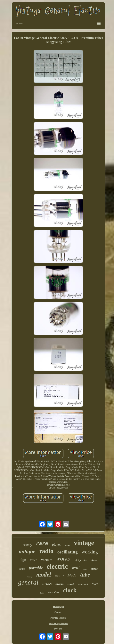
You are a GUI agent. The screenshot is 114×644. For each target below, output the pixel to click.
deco (85, 569)
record (30, 577)
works (63, 559)
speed (71, 584)
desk (94, 560)
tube (85, 575)
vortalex (54, 593)
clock (70, 590)
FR (61, 629)
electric (57, 566)
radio (46, 551)
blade (72, 576)
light (42, 593)
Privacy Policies (58, 618)
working (90, 552)
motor (59, 576)
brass (47, 583)
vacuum (47, 560)
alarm (60, 584)
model (44, 574)
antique (27, 551)
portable (36, 568)
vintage (84, 543)
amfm (22, 569)
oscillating (68, 552)
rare (42, 544)
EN (56, 629)
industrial (83, 584)
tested (33, 560)
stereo (94, 569)
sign (23, 560)
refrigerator (81, 560)
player (57, 544)
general (28, 582)
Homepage (58, 606)
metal (67, 545)
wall (76, 568)
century (27, 545)
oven (95, 584)
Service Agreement (58, 623)
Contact (58, 612)
